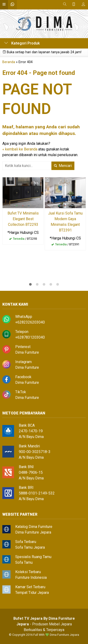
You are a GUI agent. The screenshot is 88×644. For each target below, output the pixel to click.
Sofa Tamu (24, 562)
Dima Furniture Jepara (33, 532)
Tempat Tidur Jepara (32, 593)
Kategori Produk (22, 43)
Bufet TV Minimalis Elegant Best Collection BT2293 (23, 219)
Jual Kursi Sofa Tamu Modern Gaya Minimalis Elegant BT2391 (65, 222)
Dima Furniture (27, 352)
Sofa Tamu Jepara (30, 547)
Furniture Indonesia (31, 577)
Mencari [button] (63, 166)
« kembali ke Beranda (20, 149)
